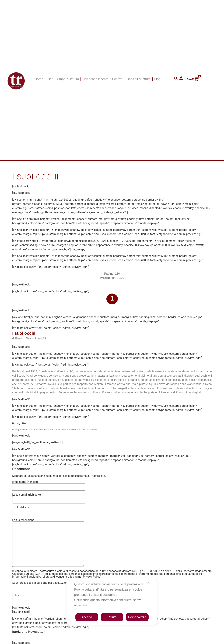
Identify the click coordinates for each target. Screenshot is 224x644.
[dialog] (112, 601)
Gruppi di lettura (68, 79)
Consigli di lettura (139, 79)
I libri (50, 79)
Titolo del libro (49, 510)
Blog (157, 79)
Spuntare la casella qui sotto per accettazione (41, 583)
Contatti (118, 79)
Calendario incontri (96, 79)
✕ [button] (148, 583)
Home (39, 79)
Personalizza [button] (137, 617)
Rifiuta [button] (112, 617)
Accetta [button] (87, 617)
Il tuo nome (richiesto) (49, 485)
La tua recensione (48, 543)
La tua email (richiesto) (49, 497)
